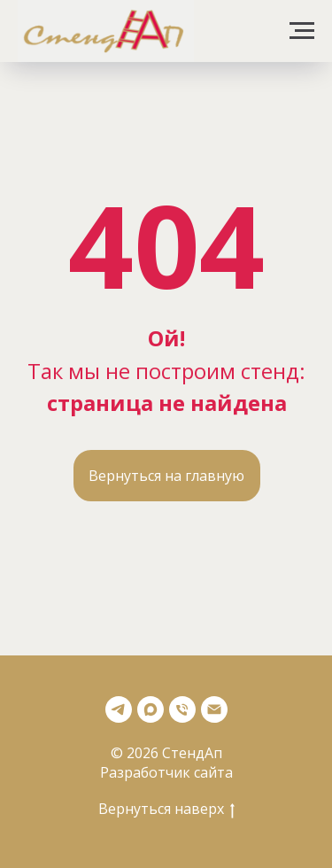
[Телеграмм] (119, 709)
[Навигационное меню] (302, 31)
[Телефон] (182, 709)
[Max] (151, 709)
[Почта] (214, 709)
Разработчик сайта (166, 772)
